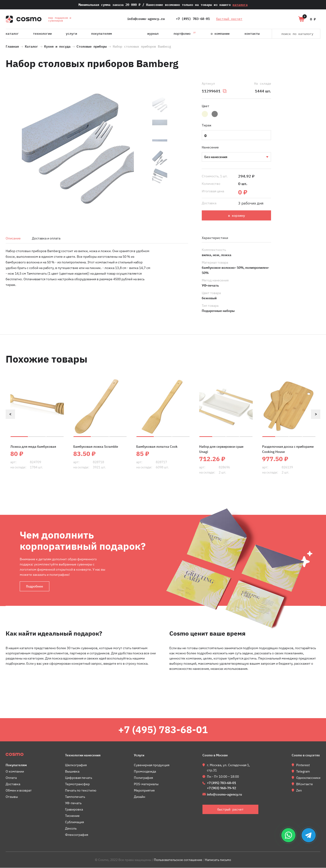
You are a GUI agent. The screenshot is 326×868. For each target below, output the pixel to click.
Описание (13, 238)
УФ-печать (236, 157)
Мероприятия (144, 791)
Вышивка (72, 772)
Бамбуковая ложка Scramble (96, 447)
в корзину (237, 216)
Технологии (42, 34)
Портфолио (185, 33)
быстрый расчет (229, 19)
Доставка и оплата (46, 238)
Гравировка (74, 810)
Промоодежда (145, 772)
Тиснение (72, 816)
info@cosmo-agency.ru (146, 19)
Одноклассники (308, 778)
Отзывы (12, 797)
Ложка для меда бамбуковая (33, 447)
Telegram (303, 772)
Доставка (13, 784)
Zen (299, 791)
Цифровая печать (79, 778)
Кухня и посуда (57, 46)
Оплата (11, 778)
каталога (240, 5)
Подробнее (35, 586)
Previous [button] (10, 414)
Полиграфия (143, 778)
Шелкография (76, 765)
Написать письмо (218, 860)
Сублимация (74, 822)
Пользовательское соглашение (178, 860)
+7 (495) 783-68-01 (193, 19)
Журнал (153, 34)
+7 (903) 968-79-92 (221, 788)
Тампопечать (75, 797)
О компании (220, 34)
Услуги (71, 34)
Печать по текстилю (81, 791)
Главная (12, 46)
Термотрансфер (77, 784)
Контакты (252, 34)
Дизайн (140, 797)
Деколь (71, 829)
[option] (78, 149)
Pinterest (303, 765)
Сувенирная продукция (152, 765)
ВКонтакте (305, 784)
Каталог (12, 34)
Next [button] (316, 414)
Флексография (77, 835)
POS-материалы (146, 784)
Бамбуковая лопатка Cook (157, 447)
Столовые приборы (92, 46)
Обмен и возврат (19, 791)
